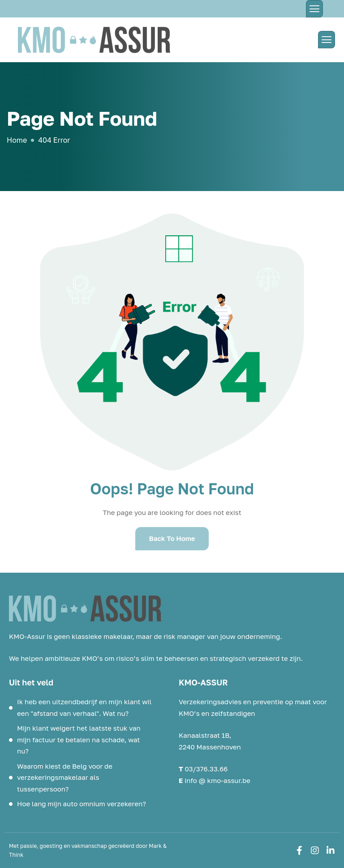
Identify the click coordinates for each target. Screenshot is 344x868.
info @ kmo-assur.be (217, 780)
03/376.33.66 (206, 769)
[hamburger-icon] (314, 9)
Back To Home (172, 538)
